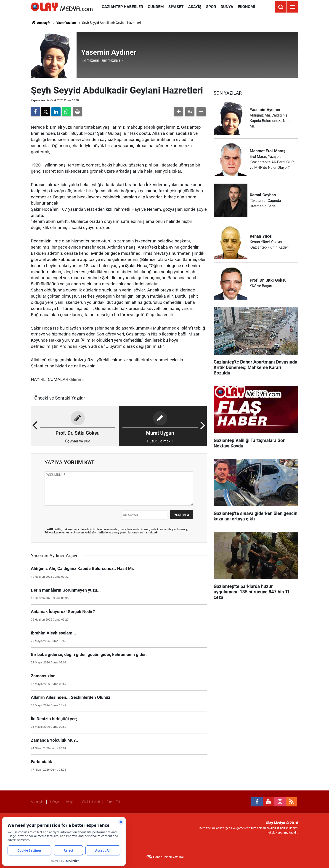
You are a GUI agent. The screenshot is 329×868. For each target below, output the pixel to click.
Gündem (156, 7)
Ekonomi (246, 7)
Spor (211, 7)
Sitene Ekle (114, 802)
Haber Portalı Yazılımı (168, 857)
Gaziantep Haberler (122, 7)
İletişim (70, 802)
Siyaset (176, 7)
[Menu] (292, 7)
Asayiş (195, 7)
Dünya (227, 7)
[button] (179, 112)
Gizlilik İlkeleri (91, 802)
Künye (55, 802)
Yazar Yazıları (66, 23)
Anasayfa (41, 23)
